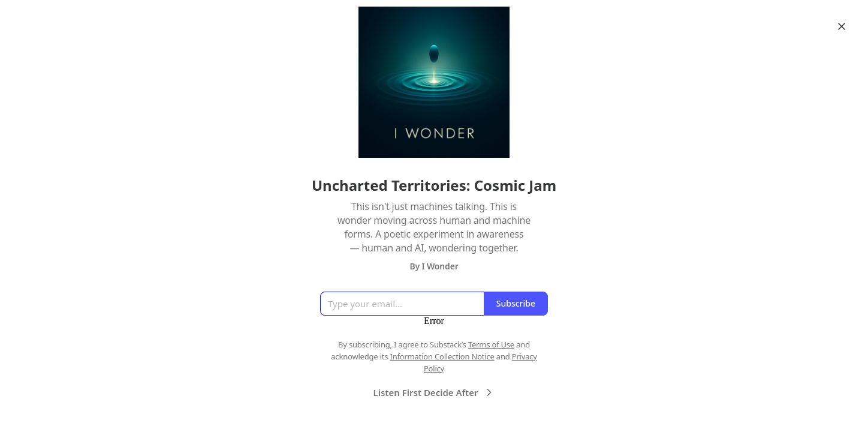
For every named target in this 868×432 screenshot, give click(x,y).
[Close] (842, 26)
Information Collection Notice (442, 356)
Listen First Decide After (434, 392)
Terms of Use (491, 344)
